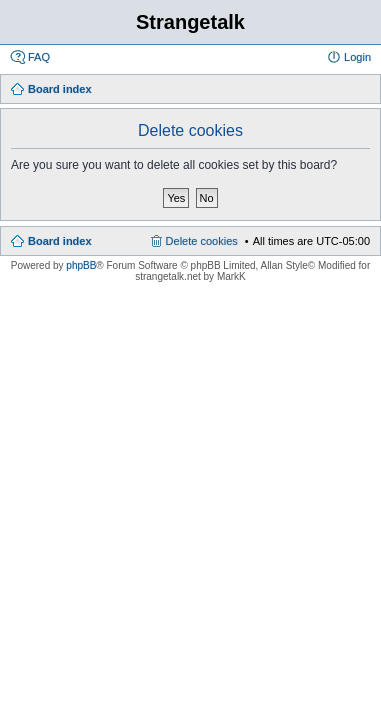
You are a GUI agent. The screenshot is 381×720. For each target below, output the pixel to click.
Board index (60, 241)
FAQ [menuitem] (39, 57)
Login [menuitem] (357, 57)
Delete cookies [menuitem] (202, 241)
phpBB (81, 265)
